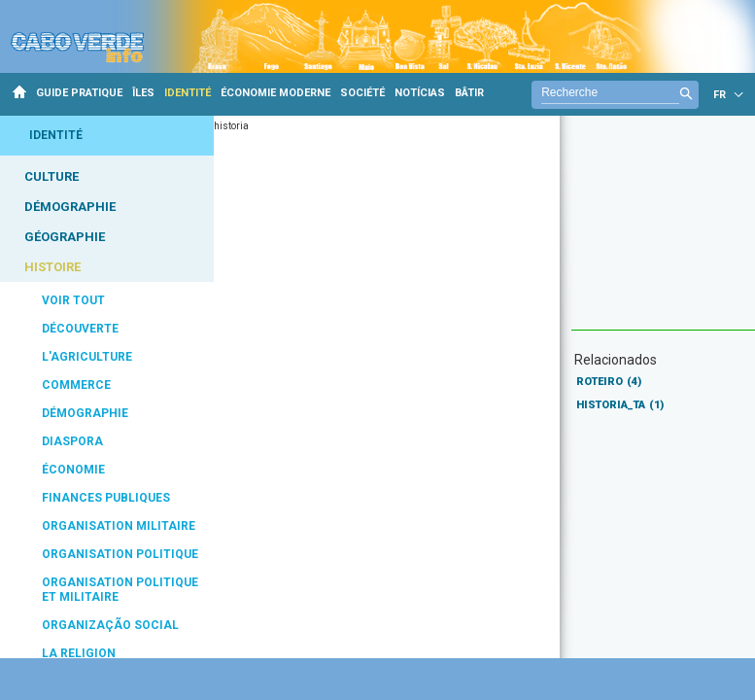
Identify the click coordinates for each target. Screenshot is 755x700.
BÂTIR (469, 93)
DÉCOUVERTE (80, 329)
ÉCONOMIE (73, 470)
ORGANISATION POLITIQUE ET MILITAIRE (120, 590)
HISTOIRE (52, 267)
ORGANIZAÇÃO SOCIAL (110, 625)
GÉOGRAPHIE (65, 237)
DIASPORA (72, 441)
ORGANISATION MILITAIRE (119, 526)
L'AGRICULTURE (87, 357)
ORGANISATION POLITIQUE (120, 554)
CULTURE (51, 176)
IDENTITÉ (188, 93)
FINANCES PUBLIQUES (106, 498)
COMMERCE (76, 385)
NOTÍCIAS (420, 93)
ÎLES (143, 93)
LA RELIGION (79, 653)
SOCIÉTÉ (362, 93)
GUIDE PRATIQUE (79, 93)
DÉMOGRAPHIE (70, 207)
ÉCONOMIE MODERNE (275, 93)
